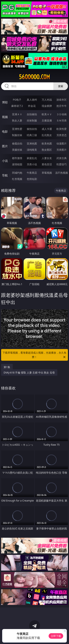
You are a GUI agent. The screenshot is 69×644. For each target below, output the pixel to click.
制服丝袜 (17, 135)
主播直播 (47, 120)
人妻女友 (47, 158)
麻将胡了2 (17, 106)
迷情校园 (17, 164)
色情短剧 (32, 179)
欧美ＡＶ (47, 114)
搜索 (61, 86)
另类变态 (62, 135)
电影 (5, 132)
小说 (5, 161)
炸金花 (32, 106)
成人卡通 (47, 129)
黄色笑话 (47, 164)
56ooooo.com (34, 77)
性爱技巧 (62, 164)
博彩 (5, 102)
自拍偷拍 (32, 114)
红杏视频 (17, 179)
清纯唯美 (32, 150)
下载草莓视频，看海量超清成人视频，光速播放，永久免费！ (34, 355)
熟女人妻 (17, 120)
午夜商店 (32, 173)
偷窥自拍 (17, 143)
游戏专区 (62, 100)
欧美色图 (47, 143)
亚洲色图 (32, 143)
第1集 (7, 367)
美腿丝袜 (17, 150)
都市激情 (17, 158)
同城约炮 (17, 173)
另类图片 (62, 150)
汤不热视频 (62, 173)
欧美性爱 (62, 129)
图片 (5, 146)
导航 (5, 175)
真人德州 (32, 100)
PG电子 (17, 100)
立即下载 (56, 636)
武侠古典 (62, 158)
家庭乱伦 (32, 158)
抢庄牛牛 (62, 106)
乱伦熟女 (47, 135)
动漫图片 (62, 143)
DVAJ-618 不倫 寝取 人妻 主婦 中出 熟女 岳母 (29, 373)
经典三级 (32, 135)
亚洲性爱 (17, 129)
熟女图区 (47, 150)
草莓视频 (47, 173)
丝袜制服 (32, 120)
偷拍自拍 (32, 129)
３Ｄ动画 (62, 114)
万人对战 (47, 100)
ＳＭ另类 (62, 120)
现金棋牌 (47, 106)
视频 (5, 117)
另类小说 (32, 164)
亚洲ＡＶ (17, 114)
